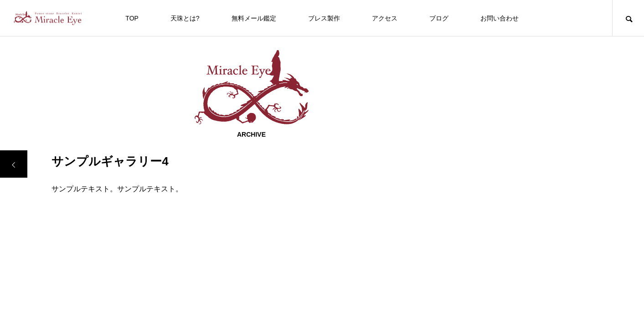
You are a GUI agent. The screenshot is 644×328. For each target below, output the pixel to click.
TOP (132, 18)
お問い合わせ (500, 18)
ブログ (439, 18)
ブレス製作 (324, 18)
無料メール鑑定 (254, 18)
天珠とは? (185, 18)
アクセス (385, 18)
